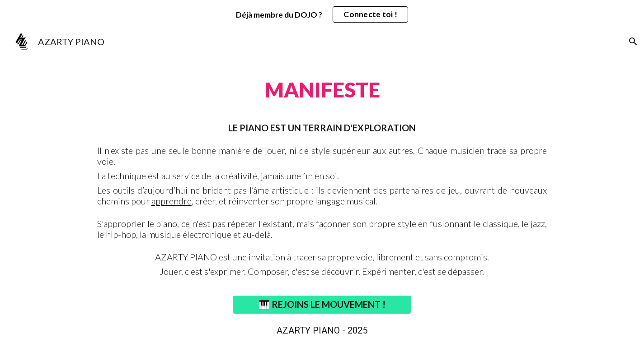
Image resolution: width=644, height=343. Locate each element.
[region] (322, 14)
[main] (322, 85)
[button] (633, 42)
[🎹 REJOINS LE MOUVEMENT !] (322, 304)
